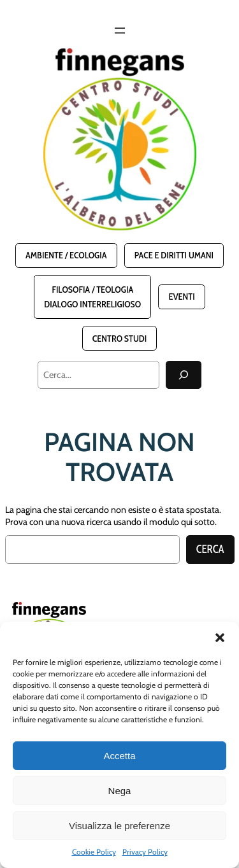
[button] (220, 638)
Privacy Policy (145, 852)
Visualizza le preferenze (119, 826)
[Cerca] (184, 374)
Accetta (119, 756)
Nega (120, 791)
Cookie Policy (94, 852)
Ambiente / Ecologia (66, 255)
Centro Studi (119, 339)
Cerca (210, 549)
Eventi (181, 297)
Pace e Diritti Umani (174, 255)
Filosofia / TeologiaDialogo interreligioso (92, 297)
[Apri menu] (120, 31)
